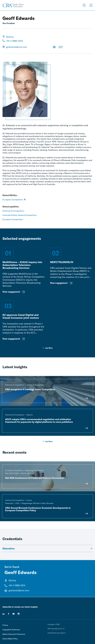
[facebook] (9, 614)
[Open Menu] (91, 5)
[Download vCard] (61, 47)
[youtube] (14, 614)
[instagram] (19, 614)
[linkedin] (4, 614)
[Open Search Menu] (84, 5)
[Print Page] (54, 47)
